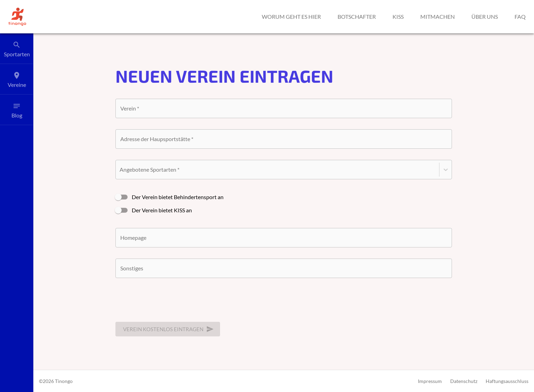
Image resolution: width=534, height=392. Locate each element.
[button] (17, 17)
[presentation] (168, 303)
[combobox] (284, 139)
